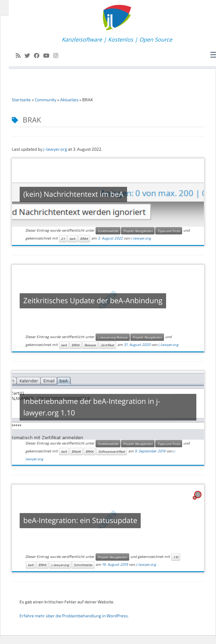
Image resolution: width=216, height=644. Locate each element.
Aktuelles (69, 100)
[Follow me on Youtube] (48, 55)
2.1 (63, 239)
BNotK (76, 451)
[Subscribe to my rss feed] (20, 55)
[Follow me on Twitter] (29, 55)
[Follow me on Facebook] (39, 55)
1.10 (176, 557)
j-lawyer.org (55, 149)
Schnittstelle (83, 565)
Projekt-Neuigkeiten (138, 231)
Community (46, 100)
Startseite (21, 100)
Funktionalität (108, 231)
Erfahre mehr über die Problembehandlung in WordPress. (74, 616)
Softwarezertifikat (112, 451)
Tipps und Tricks (169, 231)
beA (72, 239)
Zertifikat (107, 345)
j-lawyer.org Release (113, 337)
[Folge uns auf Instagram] (58, 55)
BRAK (84, 239)
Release (90, 345)
